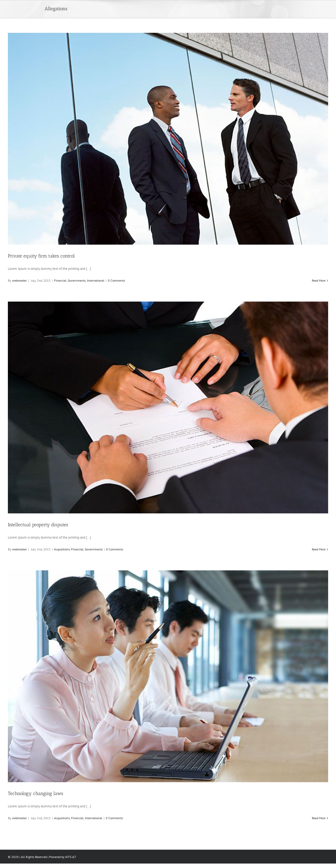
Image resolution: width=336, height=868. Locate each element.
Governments (77, 280)
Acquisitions (62, 549)
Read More (319, 280)
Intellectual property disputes (38, 525)
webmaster (19, 280)
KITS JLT (71, 857)
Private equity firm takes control (41, 256)
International (96, 280)
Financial (60, 280)
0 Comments (116, 280)
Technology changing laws (36, 793)
